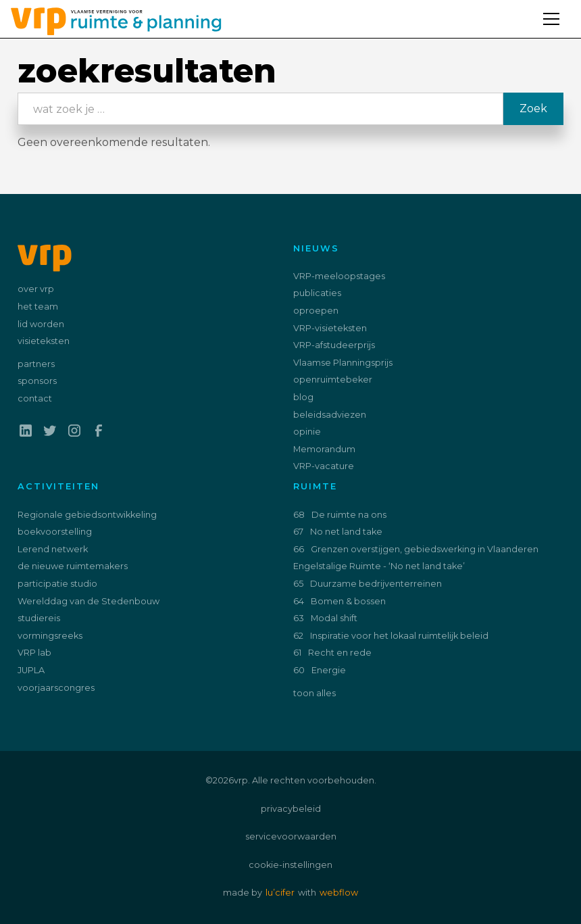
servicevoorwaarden (291, 836)
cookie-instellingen (290, 865)
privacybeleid (291, 809)
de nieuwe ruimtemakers (73, 566)
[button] (557, 11)
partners (36, 364)
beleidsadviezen (330, 415)
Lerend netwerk (53, 549)
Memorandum (324, 449)
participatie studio (57, 584)
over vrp (36, 289)
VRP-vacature (324, 466)
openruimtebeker (333, 380)
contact (35, 398)
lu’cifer (280, 893)
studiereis (39, 618)
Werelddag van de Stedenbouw (89, 601)
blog (303, 397)
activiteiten (58, 486)
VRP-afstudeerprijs (334, 345)
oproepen (316, 311)
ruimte (315, 486)
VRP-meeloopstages (339, 276)
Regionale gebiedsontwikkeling (87, 515)
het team (38, 307)
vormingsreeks (50, 636)
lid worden (41, 324)
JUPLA (31, 670)
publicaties (317, 293)
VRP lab (34, 653)
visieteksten (44, 341)
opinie (307, 432)
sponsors (37, 381)
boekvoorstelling (55, 532)
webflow (339, 893)
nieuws (316, 248)
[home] (111, 19)
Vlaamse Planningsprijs (343, 363)
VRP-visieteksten (330, 328)
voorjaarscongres (56, 688)
